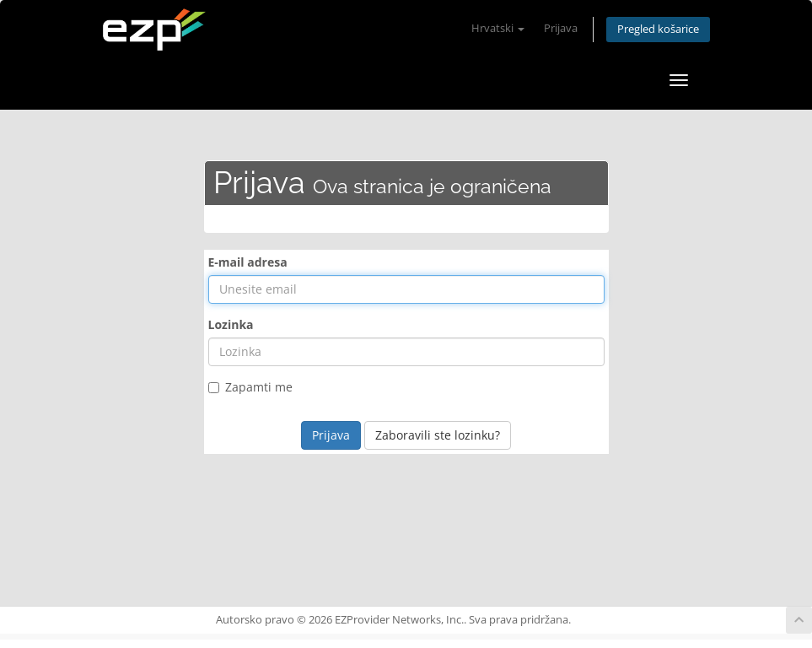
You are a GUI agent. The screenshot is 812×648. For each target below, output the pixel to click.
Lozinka (231, 324)
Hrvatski (498, 28)
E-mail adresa (248, 262)
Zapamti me (250, 387)
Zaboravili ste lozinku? (438, 435)
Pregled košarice (658, 29)
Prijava (561, 28)
